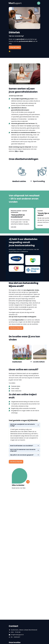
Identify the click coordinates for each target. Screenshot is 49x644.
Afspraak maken (15, 47)
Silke (16, 152)
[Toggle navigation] (39, 4)
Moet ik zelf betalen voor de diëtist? (22, 446)
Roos (22, 152)
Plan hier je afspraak (16, 328)
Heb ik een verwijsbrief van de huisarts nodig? (22, 426)
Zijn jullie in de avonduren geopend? (22, 455)
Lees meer (14, 227)
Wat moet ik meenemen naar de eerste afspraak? (23, 451)
